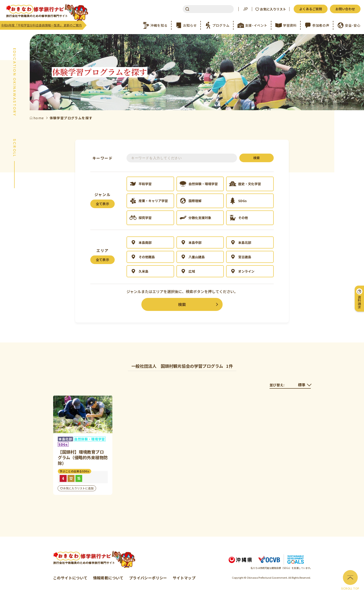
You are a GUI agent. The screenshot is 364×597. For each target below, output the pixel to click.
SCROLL (14, 148)
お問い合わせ (345, 9)
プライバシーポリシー (148, 578)
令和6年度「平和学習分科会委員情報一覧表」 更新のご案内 (41, 25)
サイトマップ (184, 578)
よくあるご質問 (311, 9)
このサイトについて (70, 578)
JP (245, 9)
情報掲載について (108, 578)
